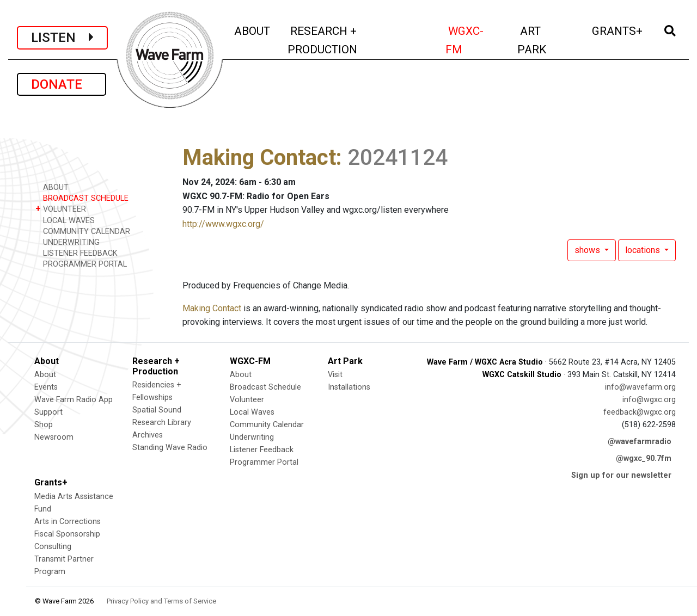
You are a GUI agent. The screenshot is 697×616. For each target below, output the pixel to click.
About (45, 375)
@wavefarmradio (640, 442)
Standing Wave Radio (170, 448)
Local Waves (252, 412)
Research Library (162, 423)
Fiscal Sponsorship (67, 534)
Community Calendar (267, 425)
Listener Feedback (262, 450)
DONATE (62, 84)
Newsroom (54, 437)
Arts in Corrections (68, 522)
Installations (349, 387)
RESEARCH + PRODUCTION (346, 40)
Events (46, 387)
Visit (335, 375)
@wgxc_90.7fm (644, 458)
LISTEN (62, 38)
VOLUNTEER (61, 209)
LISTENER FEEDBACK (77, 253)
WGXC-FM (475, 40)
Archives (148, 435)
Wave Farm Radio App (74, 400)
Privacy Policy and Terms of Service (161, 601)
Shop (44, 425)
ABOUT (253, 30)
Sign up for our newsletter (621, 475)
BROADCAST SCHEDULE (82, 198)
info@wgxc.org (649, 400)
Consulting (53, 547)
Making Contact (259, 158)
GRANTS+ (618, 30)
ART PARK (547, 40)
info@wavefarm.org (640, 387)
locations (644, 250)
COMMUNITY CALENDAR (83, 231)
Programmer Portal (264, 462)
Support (48, 412)
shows (588, 250)
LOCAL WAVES (65, 220)
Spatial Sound (157, 410)
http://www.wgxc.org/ (223, 224)
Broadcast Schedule (265, 387)
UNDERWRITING (68, 242)
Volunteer (247, 400)
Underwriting (252, 437)
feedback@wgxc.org (640, 412)
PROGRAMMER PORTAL (81, 264)
